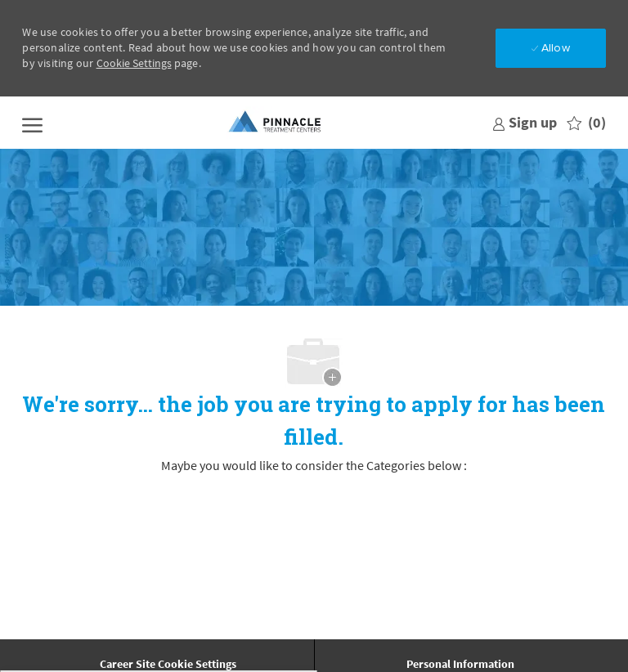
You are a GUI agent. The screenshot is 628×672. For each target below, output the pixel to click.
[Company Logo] (276, 123)
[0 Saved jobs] (586, 123)
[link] (525, 122)
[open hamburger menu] (32, 123)
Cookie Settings (134, 63)
